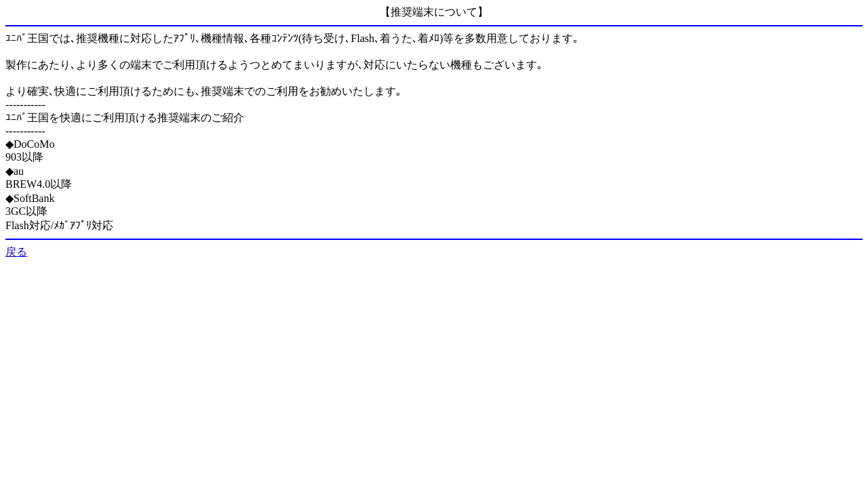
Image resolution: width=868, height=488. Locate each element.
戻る (16, 252)
